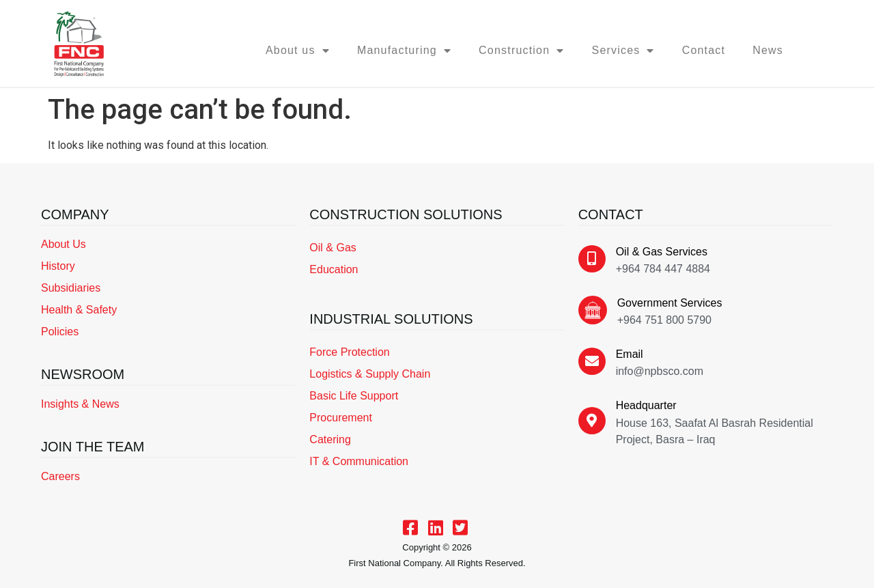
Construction (521, 51)
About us (298, 51)
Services (623, 51)
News (768, 50)
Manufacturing (404, 51)
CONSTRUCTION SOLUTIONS (406, 214)
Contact (704, 50)
